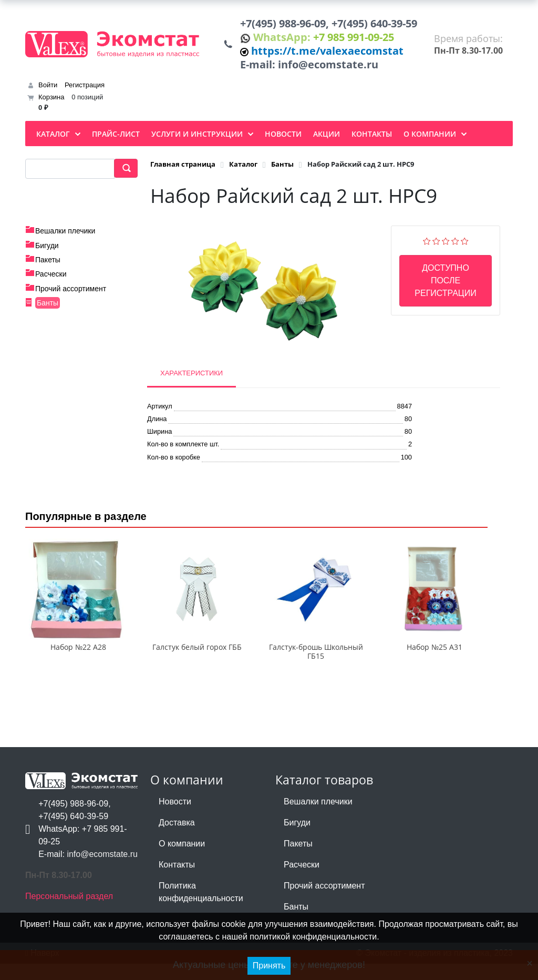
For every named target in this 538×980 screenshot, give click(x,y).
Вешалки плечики (65, 235)
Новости (175, 818)
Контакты (177, 881)
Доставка (177, 839)
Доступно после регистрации (445, 285)
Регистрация (85, 89)
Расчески (51, 279)
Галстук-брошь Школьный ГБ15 (316, 668)
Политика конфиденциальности (201, 908)
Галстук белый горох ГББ (197, 663)
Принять (269, 966)
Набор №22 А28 (78, 663)
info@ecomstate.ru (332, 68)
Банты (48, 307)
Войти (48, 89)
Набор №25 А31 (434, 663)
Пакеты (48, 264)
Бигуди (47, 250)
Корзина (51, 102)
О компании (182, 860)
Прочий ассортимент (71, 293)
